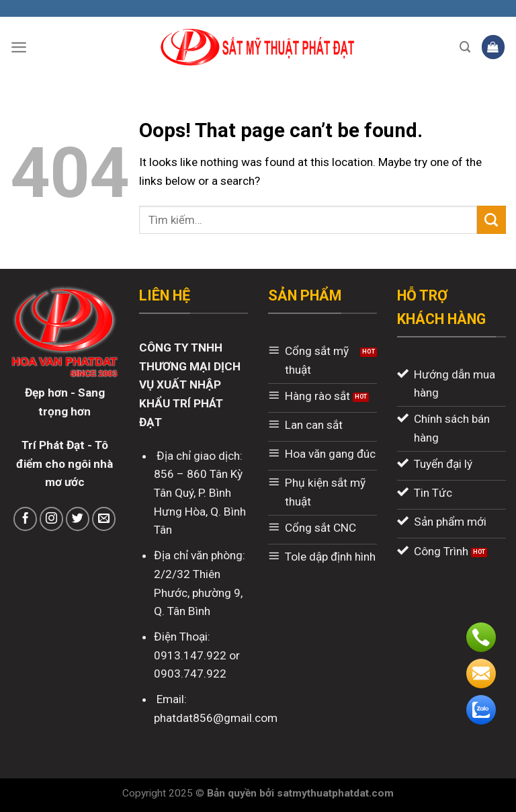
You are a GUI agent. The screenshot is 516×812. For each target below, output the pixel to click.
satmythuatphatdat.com (335, 793)
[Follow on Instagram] (52, 519)
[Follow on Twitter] (78, 519)
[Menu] (19, 47)
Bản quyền (233, 793)
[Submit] (491, 220)
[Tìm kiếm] (465, 47)
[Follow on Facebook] (26, 519)
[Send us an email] (104, 519)
